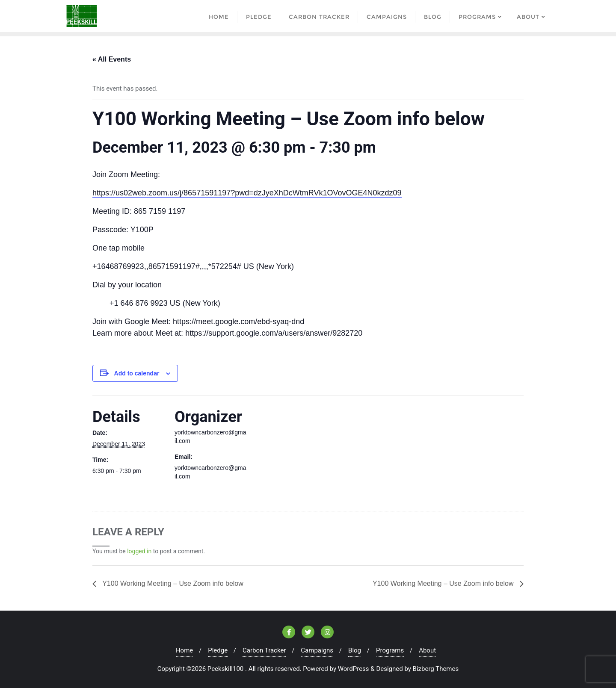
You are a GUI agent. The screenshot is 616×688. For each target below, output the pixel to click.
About (427, 650)
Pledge (218, 650)
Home (184, 650)
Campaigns (317, 650)
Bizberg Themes (436, 669)
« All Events (112, 59)
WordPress (354, 669)
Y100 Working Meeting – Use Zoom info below (172, 583)
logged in (139, 551)
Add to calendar (137, 373)
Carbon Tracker (264, 650)
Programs (390, 650)
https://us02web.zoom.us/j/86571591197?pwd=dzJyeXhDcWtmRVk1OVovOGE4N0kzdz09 (247, 193)
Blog (355, 650)
